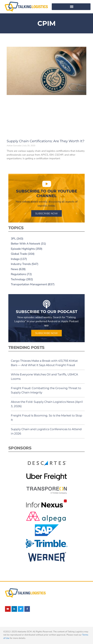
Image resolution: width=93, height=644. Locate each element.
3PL (13, 239)
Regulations (18, 274)
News (15, 269)
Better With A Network (26, 244)
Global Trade (19, 254)
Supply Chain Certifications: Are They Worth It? (45, 141)
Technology (18, 279)
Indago (15, 259)
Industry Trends (21, 264)
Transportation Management (29, 284)
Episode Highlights (23, 249)
